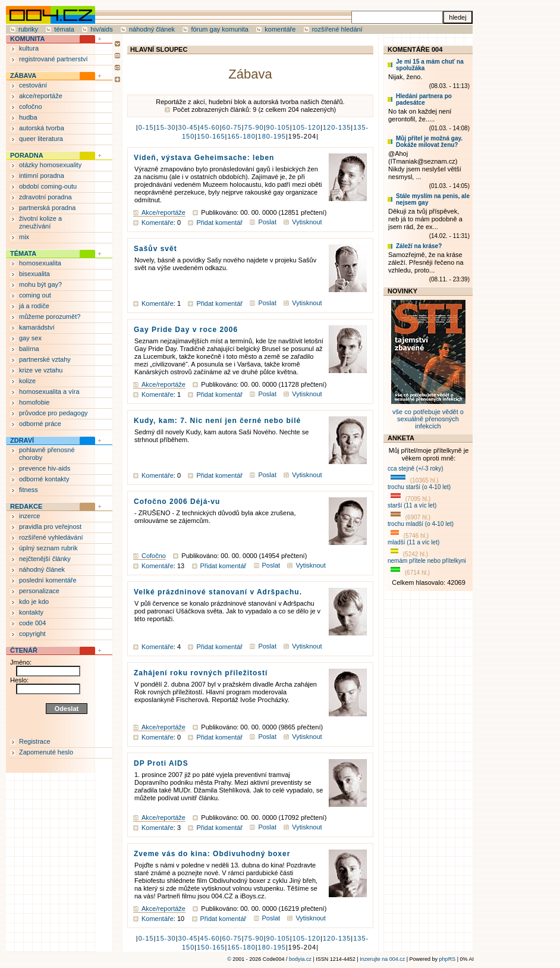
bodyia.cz (300, 959)
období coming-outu (48, 186)
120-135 (337, 127)
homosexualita (40, 263)
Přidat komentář (219, 223)
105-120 (306, 127)
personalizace (39, 591)
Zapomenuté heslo (46, 752)
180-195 (272, 136)
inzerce (29, 516)
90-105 (278, 127)
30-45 (188, 127)
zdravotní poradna (45, 197)
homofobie (34, 402)
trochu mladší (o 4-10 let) (421, 524)
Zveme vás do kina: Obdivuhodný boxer (212, 854)
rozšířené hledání (337, 29)
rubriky (28, 29)
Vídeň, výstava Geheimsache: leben (204, 158)
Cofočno (154, 556)
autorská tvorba (42, 128)
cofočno (31, 106)
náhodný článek (152, 29)
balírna (29, 349)
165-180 (241, 136)
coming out (35, 295)
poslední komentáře (48, 580)
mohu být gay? (40, 284)
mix (24, 237)
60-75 (232, 127)
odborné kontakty (44, 479)
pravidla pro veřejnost (50, 527)
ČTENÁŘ (24, 650)
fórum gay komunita (220, 29)
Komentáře (158, 223)
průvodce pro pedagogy (54, 413)
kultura (29, 48)
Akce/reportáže (163, 212)
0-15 (146, 127)
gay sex (30, 338)
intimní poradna (42, 176)
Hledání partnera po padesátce (424, 99)
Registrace (35, 741)
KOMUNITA (27, 39)
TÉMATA (23, 253)
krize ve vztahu (41, 370)
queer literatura (41, 139)
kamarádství (37, 327)
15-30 (166, 127)
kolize (27, 381)
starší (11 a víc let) (412, 505)
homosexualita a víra (49, 391)
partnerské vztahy (45, 359)
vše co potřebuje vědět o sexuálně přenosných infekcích (428, 415)
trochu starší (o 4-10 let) (419, 487)
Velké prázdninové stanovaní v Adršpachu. (218, 592)
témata (64, 29)
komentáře (280, 29)
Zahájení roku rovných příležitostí (201, 673)
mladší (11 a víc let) (413, 542)
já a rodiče (34, 306)
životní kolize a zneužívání (40, 222)
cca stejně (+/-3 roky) (416, 469)
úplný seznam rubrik (48, 548)
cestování (33, 85)
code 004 (32, 623)
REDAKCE (26, 506)
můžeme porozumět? (50, 317)
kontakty (31, 612)
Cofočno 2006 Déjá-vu (177, 502)
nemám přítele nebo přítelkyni (427, 561)
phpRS (448, 959)
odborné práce (40, 424)
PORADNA (27, 155)
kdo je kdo (34, 602)
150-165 (211, 136)
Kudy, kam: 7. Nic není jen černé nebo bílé (217, 421)
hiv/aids (101, 29)
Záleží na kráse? (419, 246)
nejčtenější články (45, 559)
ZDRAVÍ (22, 440)
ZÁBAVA (23, 76)
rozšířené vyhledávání (51, 537)
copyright (32, 634)
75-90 (254, 127)
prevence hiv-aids (45, 468)
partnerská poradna (47, 208)
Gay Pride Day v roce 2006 (186, 330)
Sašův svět (155, 249)
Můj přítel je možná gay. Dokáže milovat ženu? (429, 142)
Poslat (267, 222)
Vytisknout (307, 222)
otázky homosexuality (50, 165)
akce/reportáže (41, 96)
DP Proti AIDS (161, 763)
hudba (28, 117)
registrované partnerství (54, 59)
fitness (29, 490)
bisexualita (34, 274)
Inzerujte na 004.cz (382, 959)
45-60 (210, 127)
